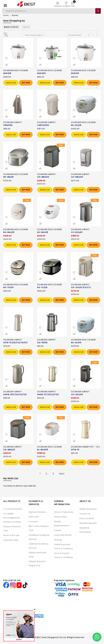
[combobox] (49, 11)
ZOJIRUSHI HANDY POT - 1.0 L (86, 447)
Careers (58, 530)
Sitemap (58, 540)
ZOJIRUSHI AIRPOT (13, 122)
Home (6, 15)
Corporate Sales (11, 540)
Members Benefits (88, 523)
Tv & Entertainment (13, 509)
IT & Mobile (8, 514)
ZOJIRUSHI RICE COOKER (16, 70)
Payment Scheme (37, 512)
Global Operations (88, 509)
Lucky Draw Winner (63, 535)
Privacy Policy (60, 517)
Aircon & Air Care (11, 535)
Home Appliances (12, 518)
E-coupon (33, 522)
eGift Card (34, 517)
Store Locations (87, 518)
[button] (6, 59)
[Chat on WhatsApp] (97, 637)
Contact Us (85, 514)
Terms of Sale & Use (64, 512)
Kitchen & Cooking (12, 522)
